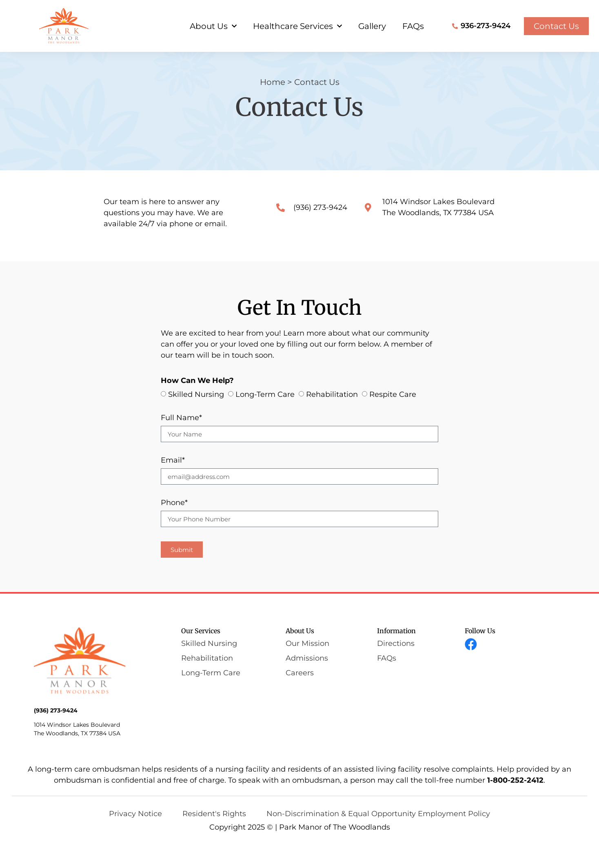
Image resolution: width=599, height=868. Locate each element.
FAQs (413, 26)
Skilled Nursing (196, 419)
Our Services (201, 656)
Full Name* (181, 443)
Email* (173, 485)
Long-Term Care (265, 419)
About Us (213, 26)
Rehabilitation (332, 419)
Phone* (174, 528)
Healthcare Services (297, 26)
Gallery (372, 26)
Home (273, 107)
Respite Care (393, 419)
